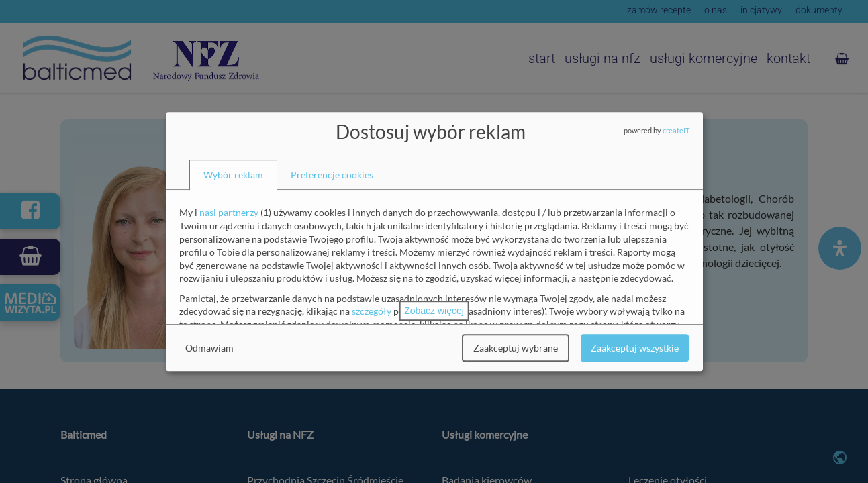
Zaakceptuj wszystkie (635, 348)
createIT (676, 130)
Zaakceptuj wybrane (516, 348)
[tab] (233, 175)
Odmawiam (209, 348)
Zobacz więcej (434, 311)
